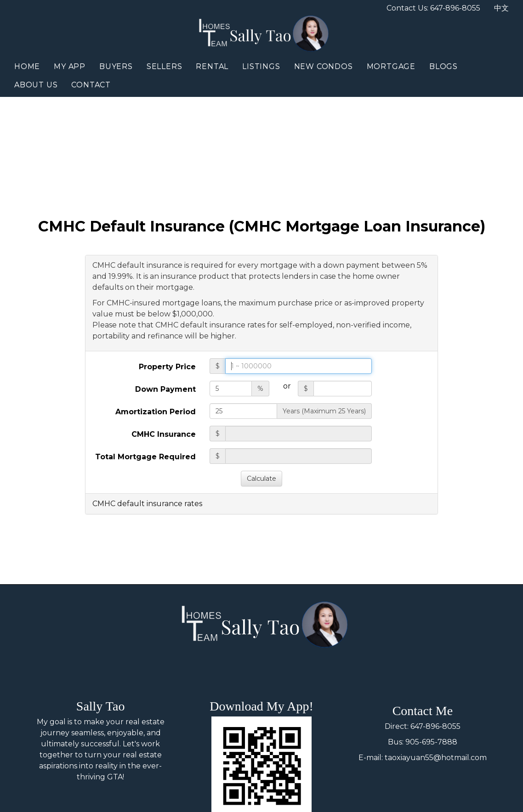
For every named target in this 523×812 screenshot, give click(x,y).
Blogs (443, 66)
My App (70, 66)
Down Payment (165, 389)
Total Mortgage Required (145, 457)
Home (27, 66)
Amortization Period (156, 412)
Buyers (116, 66)
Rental (212, 66)
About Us (36, 85)
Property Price (167, 367)
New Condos (324, 66)
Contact (91, 85)
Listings (261, 66)
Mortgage (391, 66)
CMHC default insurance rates (147, 504)
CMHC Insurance (164, 434)
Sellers (165, 66)
